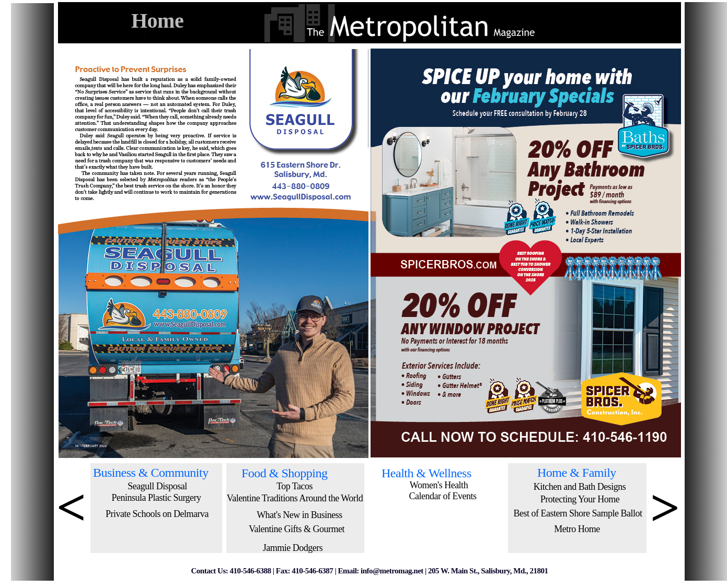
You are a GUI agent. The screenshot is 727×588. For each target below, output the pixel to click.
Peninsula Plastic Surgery (156, 498)
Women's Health (439, 485)
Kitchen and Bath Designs (580, 487)
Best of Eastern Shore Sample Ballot (578, 513)
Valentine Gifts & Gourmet (297, 529)
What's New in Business (299, 515)
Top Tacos (295, 486)
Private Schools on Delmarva (157, 514)
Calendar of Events (443, 496)
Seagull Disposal (157, 486)
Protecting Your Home (580, 499)
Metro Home (577, 529)
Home (157, 21)
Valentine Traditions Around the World (295, 498)
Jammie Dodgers (293, 548)
